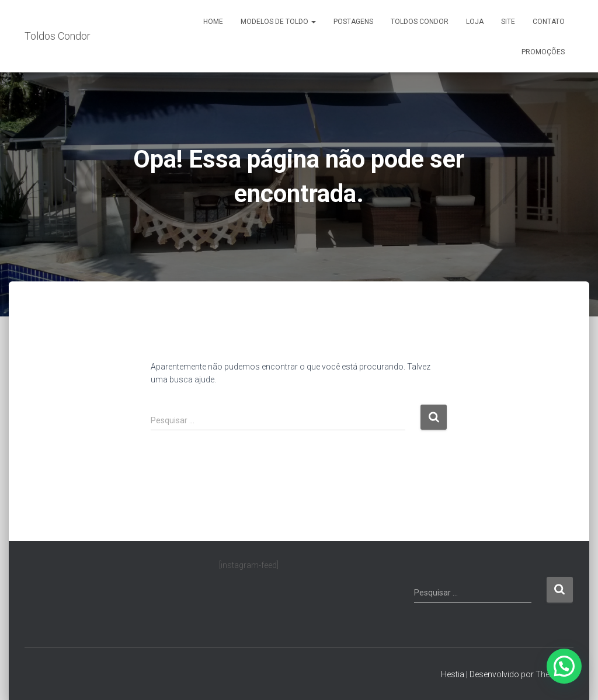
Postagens (353, 22)
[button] (564, 666)
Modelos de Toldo (278, 22)
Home (213, 22)
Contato (549, 22)
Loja (475, 22)
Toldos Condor (420, 22)
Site (508, 22)
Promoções (543, 52)
